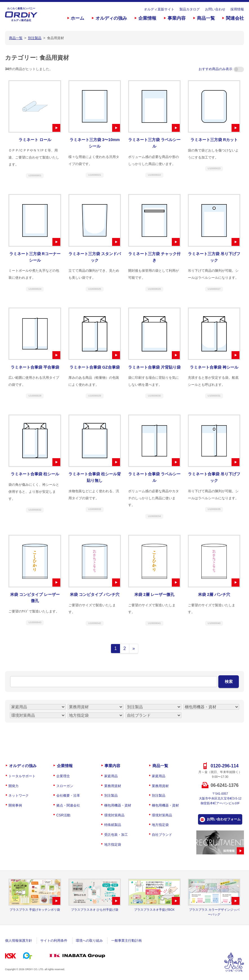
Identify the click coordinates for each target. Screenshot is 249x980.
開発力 (14, 786)
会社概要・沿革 (68, 796)
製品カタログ (190, 9)
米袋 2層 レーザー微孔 (154, 594)
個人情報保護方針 (19, 941)
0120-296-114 (225, 766)
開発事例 (15, 805)
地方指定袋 (113, 845)
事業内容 (177, 18)
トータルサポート (22, 776)
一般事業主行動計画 (126, 941)
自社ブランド (162, 835)
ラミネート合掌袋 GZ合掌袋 (95, 367)
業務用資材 (113, 786)
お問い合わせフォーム (224, 819)
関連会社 (235, 18)
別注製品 (111, 796)
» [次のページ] (134, 648)
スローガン (65, 786)
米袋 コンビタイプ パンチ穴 (95, 594)
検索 (229, 681)
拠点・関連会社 (68, 805)
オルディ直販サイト (159, 9)
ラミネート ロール (35, 140)
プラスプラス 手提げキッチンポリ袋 (35, 910)
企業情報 (147, 18)
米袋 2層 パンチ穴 (214, 594)
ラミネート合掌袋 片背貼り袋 (154, 367)
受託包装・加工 (116, 835)
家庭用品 (111, 776)
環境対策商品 (114, 815)
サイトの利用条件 (54, 941)
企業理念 (63, 776)
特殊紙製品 (113, 825)
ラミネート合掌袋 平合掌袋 (35, 367)
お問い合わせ (215, 9)
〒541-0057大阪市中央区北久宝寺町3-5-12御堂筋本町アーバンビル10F (220, 798)
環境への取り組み (89, 941)
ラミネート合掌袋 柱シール (35, 474)
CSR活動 (63, 815)
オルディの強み (111, 18)
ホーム (77, 18)
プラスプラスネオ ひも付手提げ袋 (95, 910)
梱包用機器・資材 (118, 805)
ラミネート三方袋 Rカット (214, 140)
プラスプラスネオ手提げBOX (154, 910)
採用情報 (237, 9)
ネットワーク (19, 796)
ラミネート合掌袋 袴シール (214, 367)
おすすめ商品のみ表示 (221, 69)
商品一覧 (206, 18)
